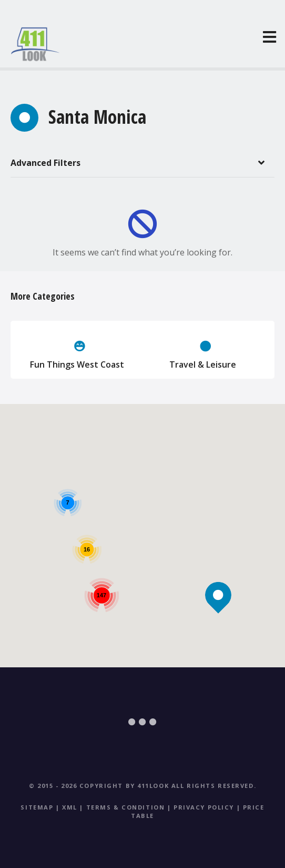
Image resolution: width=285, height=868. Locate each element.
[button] (218, 577)
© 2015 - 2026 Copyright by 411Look (99, 786)
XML (70, 807)
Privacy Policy (204, 807)
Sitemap (37, 807)
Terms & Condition (126, 807)
